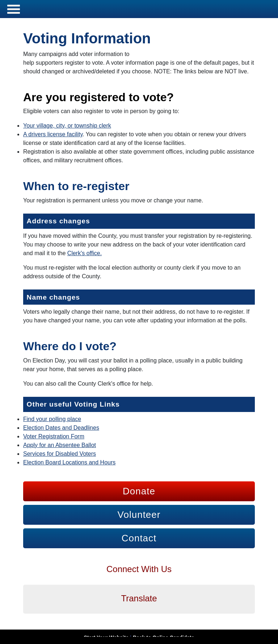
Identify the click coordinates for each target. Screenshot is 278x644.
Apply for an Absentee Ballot (60, 445)
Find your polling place (52, 419)
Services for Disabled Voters (60, 454)
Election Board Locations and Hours (69, 462)
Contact (139, 538)
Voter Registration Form (54, 436)
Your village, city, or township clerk (67, 126)
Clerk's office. (85, 253)
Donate (139, 491)
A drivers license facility (53, 134)
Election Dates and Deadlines (61, 428)
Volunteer (139, 515)
